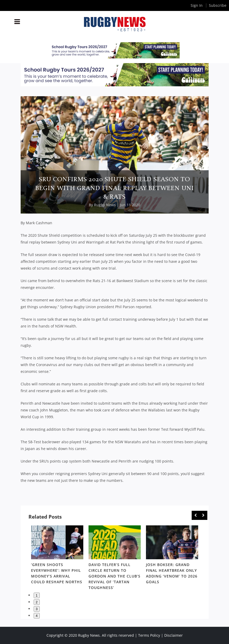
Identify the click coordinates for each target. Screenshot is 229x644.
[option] (57, 556)
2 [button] (37, 602)
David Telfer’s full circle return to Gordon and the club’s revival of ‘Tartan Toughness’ (114, 576)
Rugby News (105, 205)
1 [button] (37, 595)
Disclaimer (174, 635)
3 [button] (37, 609)
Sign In (197, 5)
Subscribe (218, 5)
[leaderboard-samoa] (114, 50)
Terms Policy (149, 635)
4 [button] (37, 616)
